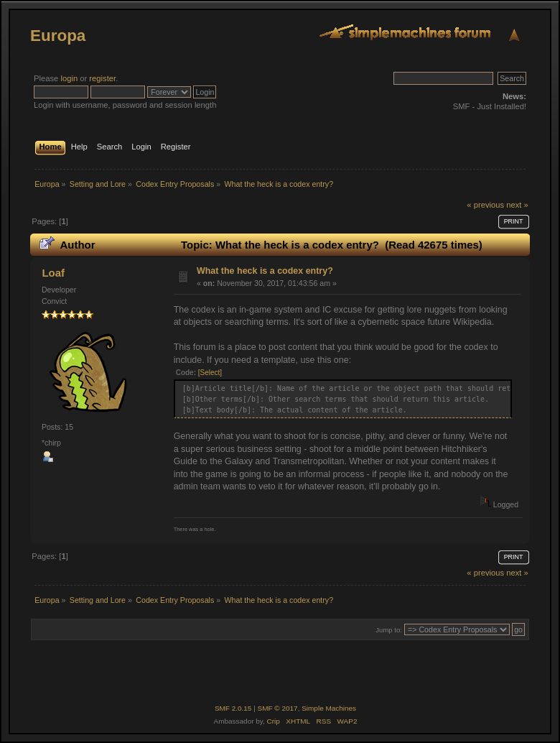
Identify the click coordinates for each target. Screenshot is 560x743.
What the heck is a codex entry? (265, 271)
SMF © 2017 (278, 708)
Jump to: (389, 630)
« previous (485, 205)
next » (517, 205)
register (102, 78)
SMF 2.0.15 (233, 708)
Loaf (53, 273)
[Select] (210, 373)
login (69, 78)
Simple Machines (329, 708)
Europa (58, 36)
